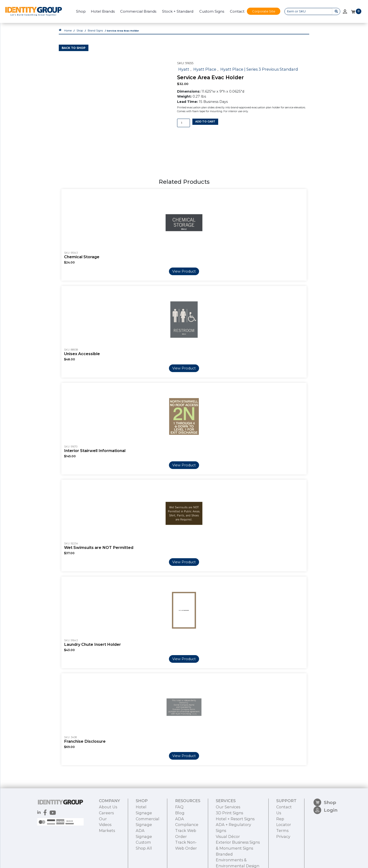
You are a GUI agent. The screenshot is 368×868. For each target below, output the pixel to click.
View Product (184, 272)
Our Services (225, 820)
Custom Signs (210, 11)
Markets (106, 836)
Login (326, 826)
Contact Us (287, 820)
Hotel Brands (101, 11)
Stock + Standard (176, 11)
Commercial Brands (136, 11)
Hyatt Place (202, 73)
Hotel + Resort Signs (232, 830)
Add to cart (205, 125)
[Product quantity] (184, 126)
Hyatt (183, 73)
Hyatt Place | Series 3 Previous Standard (251, 73)
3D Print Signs (226, 825)
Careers (106, 825)
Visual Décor (224, 841)
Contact (235, 11)
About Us (107, 820)
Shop (79, 11)
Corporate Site (262, 11)
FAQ (177, 820)
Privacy (284, 841)
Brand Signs (93, 35)
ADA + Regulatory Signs (234, 836)
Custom (143, 851)
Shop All (143, 856)
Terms (283, 836)
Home (68, 35)
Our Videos (108, 830)
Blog (177, 825)
